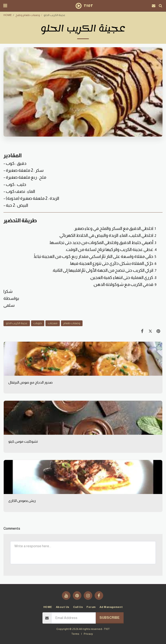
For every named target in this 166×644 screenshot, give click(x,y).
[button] (5, 6)
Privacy (88, 634)
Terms (75, 634)
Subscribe (110, 618)
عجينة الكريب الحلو (17, 323)
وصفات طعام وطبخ (28, 15)
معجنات (53, 323)
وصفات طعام (72, 323)
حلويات (38, 323)
